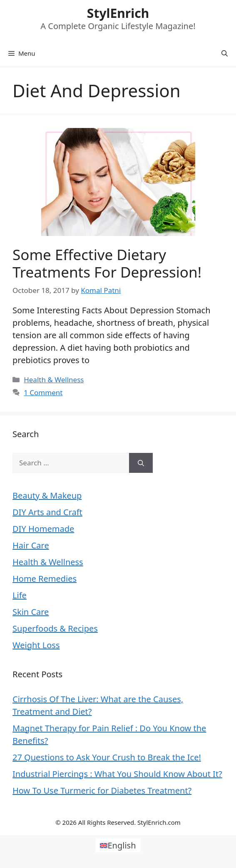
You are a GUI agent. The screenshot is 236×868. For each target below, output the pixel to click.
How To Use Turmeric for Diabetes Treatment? (102, 791)
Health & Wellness (54, 380)
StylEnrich (118, 13)
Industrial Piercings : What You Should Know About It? (117, 774)
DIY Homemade (43, 529)
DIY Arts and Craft (47, 512)
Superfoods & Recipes (55, 628)
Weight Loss (36, 645)
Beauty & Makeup (47, 495)
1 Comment (43, 392)
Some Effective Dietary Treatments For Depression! (107, 263)
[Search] (141, 463)
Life (20, 595)
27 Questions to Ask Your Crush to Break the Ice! (107, 757)
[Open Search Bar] (225, 53)
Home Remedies (45, 579)
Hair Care (31, 545)
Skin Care (31, 612)
